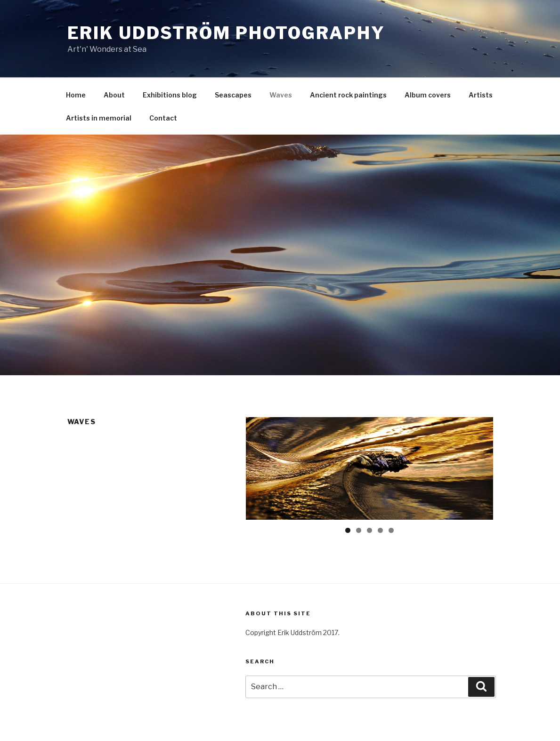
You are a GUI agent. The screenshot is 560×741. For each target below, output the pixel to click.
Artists (481, 95)
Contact (163, 118)
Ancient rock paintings (348, 95)
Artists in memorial (99, 118)
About (114, 95)
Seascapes (233, 95)
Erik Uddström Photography (226, 33)
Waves (281, 95)
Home (76, 95)
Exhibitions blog (170, 95)
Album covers (428, 95)
